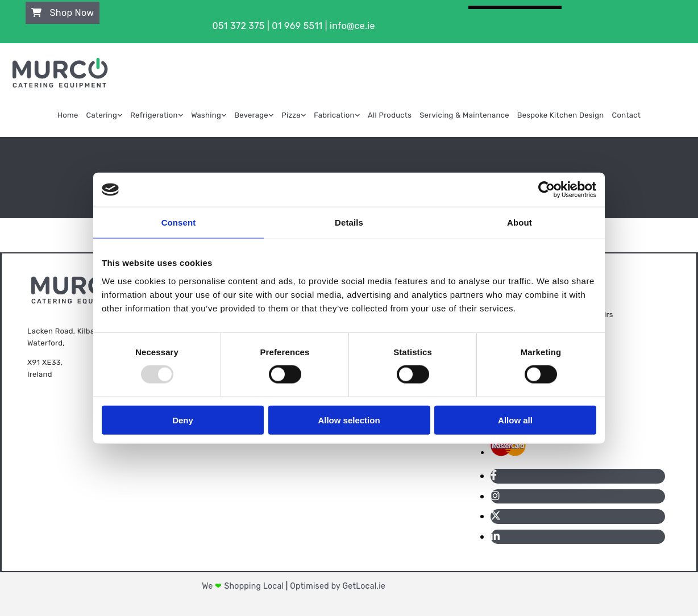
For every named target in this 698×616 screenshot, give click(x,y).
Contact (627, 115)
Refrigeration (154, 115)
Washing (206, 115)
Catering (102, 115)
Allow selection (349, 420)
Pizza (291, 115)
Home (68, 115)
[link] (105, 115)
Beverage (251, 115)
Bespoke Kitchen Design (561, 115)
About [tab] (520, 222)
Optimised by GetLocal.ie (338, 586)
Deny (183, 420)
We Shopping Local (244, 586)
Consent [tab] (179, 222)
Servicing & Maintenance (464, 115)
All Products (390, 115)
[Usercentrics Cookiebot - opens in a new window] (547, 190)
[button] (63, 13)
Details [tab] (349, 222)
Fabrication (334, 115)
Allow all (515, 420)
